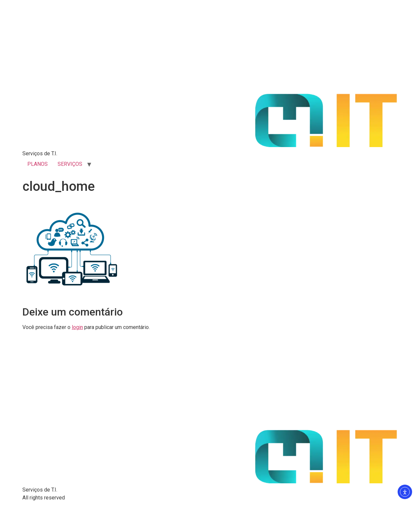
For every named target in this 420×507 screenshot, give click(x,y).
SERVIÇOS (70, 164)
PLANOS (38, 164)
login (77, 327)
